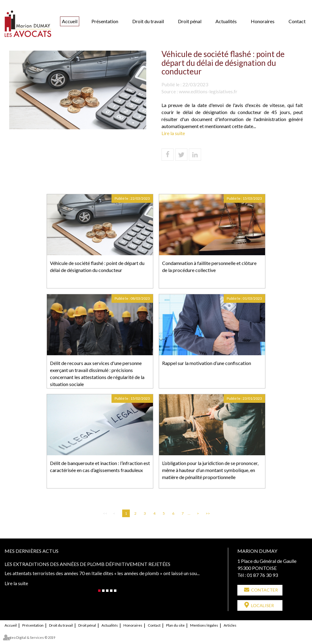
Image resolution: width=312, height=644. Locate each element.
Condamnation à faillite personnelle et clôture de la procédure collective (209, 267)
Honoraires (263, 21)
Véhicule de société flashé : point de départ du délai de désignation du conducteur (97, 267)
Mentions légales (204, 625)
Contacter (264, 590)
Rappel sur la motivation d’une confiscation (207, 363)
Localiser (262, 605)
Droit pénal (190, 21)
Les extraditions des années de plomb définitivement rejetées (87, 564)
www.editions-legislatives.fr (208, 91)
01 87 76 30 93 (262, 575)
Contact (297, 21)
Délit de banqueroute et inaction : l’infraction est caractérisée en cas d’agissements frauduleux (100, 467)
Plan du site (175, 625)
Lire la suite (173, 133)
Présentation (105, 21)
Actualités (226, 21)
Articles (230, 625)
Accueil (70, 21)
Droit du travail (148, 21)
